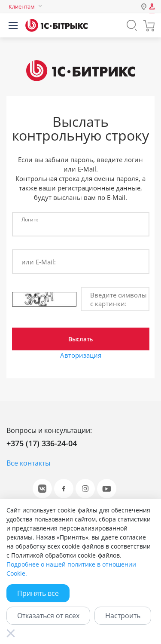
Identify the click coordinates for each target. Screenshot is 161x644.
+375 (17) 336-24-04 (42, 443)
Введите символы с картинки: (118, 299)
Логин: (30, 219)
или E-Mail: (39, 262)
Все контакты (28, 463)
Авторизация (81, 355)
